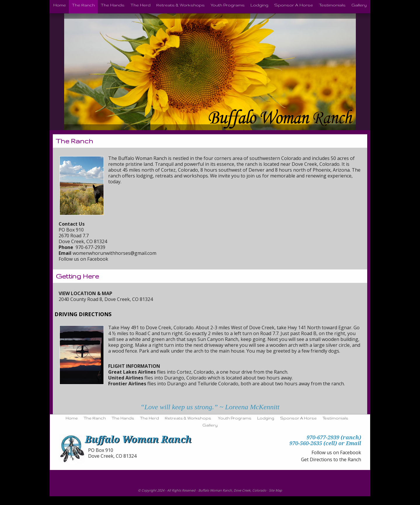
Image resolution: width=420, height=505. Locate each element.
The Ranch (95, 418)
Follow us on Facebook (83, 259)
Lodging (266, 418)
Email (353, 443)
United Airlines (126, 378)
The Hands (123, 418)
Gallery (210, 425)
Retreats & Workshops (188, 418)
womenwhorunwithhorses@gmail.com (114, 253)
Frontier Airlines (127, 384)
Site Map (275, 490)
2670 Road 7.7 (74, 236)
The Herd (149, 418)
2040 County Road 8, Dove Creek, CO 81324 (106, 299)
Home (72, 418)
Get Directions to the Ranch (331, 459)
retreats (164, 176)
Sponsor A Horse (298, 418)
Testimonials (335, 418)
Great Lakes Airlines (132, 372)
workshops (196, 176)
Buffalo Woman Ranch (215, 490)
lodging (145, 176)
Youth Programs (235, 418)
